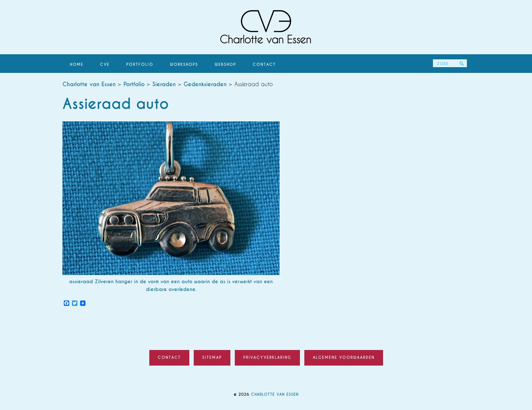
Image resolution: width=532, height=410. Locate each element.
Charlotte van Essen (266, 27)
